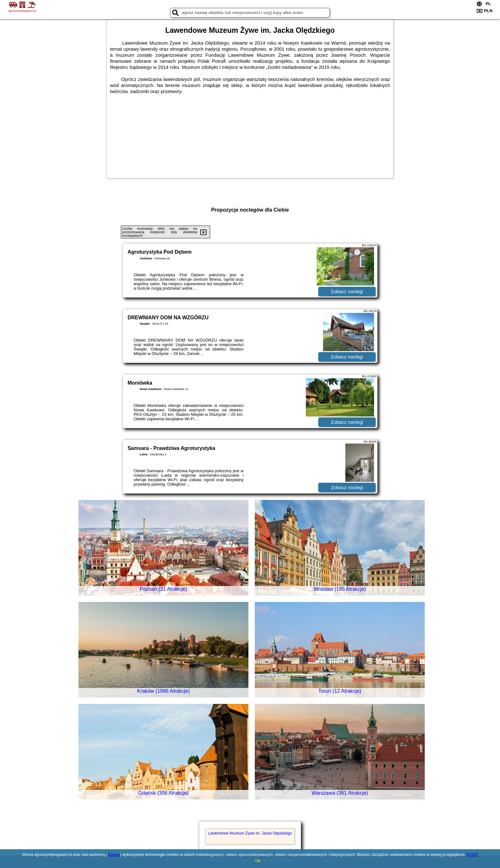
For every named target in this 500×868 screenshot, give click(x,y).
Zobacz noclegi (347, 291)
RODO (472, 855)
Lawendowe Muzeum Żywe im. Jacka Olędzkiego (250, 833)
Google (114, 855)
